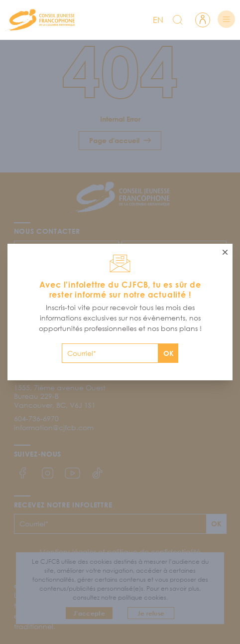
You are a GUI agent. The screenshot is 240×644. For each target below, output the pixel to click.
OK (169, 353)
